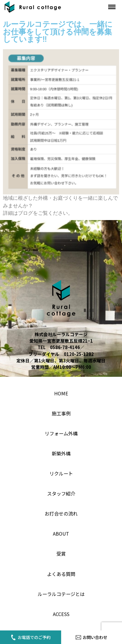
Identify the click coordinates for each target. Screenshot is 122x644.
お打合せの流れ (61, 513)
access (61, 614)
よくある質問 (61, 574)
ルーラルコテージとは (61, 594)
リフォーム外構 (61, 433)
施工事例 (61, 413)
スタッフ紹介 (61, 493)
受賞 (61, 553)
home (61, 393)
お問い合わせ (91, 637)
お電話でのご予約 (31, 637)
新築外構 (61, 453)
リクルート (61, 473)
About (61, 533)
